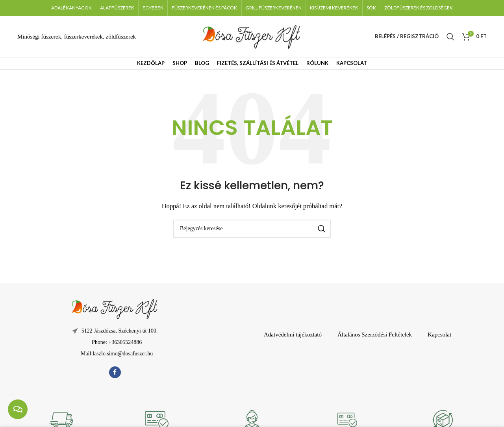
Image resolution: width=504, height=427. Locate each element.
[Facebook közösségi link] (115, 372)
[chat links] (18, 409)
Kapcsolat (439, 335)
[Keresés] (450, 37)
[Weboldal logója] (252, 36)
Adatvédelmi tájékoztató (293, 335)
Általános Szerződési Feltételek (375, 335)
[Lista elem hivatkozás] (115, 342)
